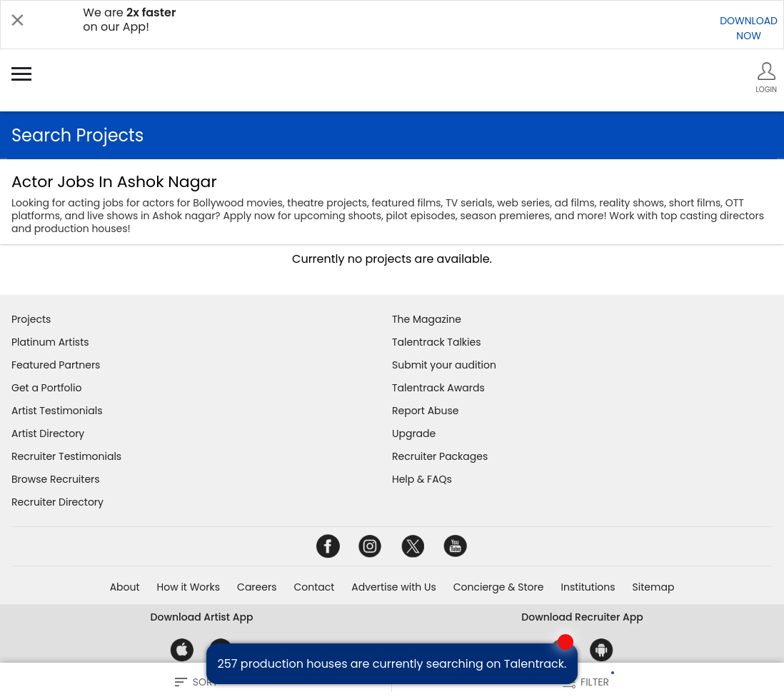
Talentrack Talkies (436, 342)
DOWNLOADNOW (749, 28)
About (125, 587)
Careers (257, 587)
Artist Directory (48, 433)
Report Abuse (426, 411)
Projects (31, 319)
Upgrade (414, 433)
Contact (314, 587)
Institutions (588, 587)
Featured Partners (56, 365)
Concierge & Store (499, 587)
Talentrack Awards (438, 388)
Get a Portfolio (46, 388)
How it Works (189, 587)
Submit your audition (444, 365)
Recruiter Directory (57, 502)
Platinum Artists (50, 342)
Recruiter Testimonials (66, 456)
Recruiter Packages (440, 456)
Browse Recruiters (56, 479)
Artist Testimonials (57, 411)
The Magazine (427, 319)
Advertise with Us (393, 587)
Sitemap (654, 587)
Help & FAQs (422, 479)
